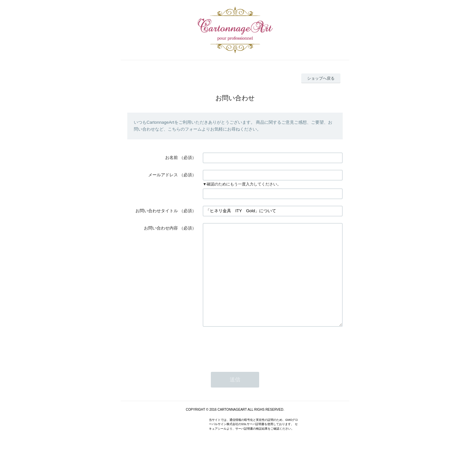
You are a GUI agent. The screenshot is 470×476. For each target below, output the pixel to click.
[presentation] (252, 366)
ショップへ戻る (321, 78)
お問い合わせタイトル (157, 211)
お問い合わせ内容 (161, 228)
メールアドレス (163, 175)
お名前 (172, 158)
